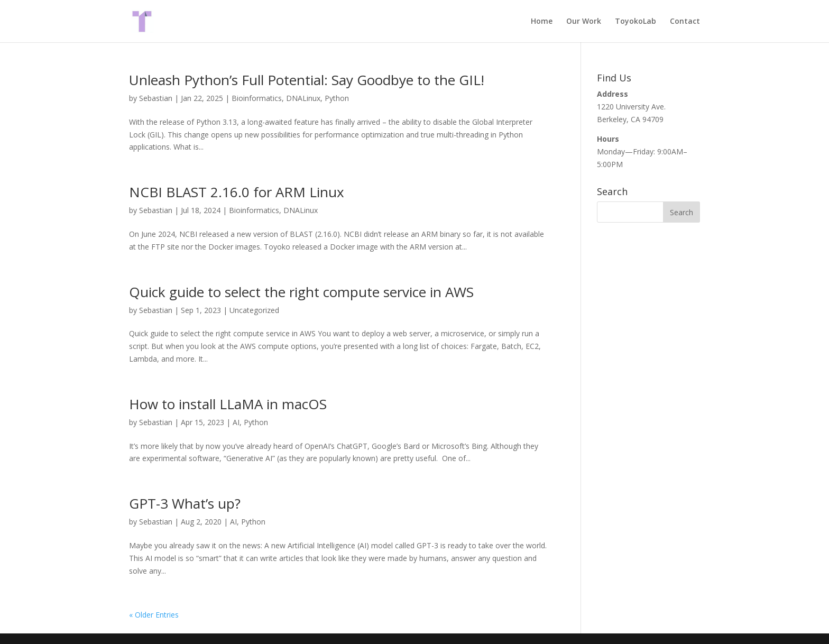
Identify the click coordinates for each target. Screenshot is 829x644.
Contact (685, 22)
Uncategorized (254, 310)
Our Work (584, 22)
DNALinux (303, 98)
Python (337, 98)
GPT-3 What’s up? (185, 503)
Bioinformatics (257, 98)
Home (542, 22)
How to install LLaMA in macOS (228, 404)
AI (236, 422)
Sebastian (156, 98)
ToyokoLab (635, 22)
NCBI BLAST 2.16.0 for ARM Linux (237, 192)
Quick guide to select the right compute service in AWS (301, 292)
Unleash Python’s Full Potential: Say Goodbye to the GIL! (307, 80)
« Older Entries (154, 615)
